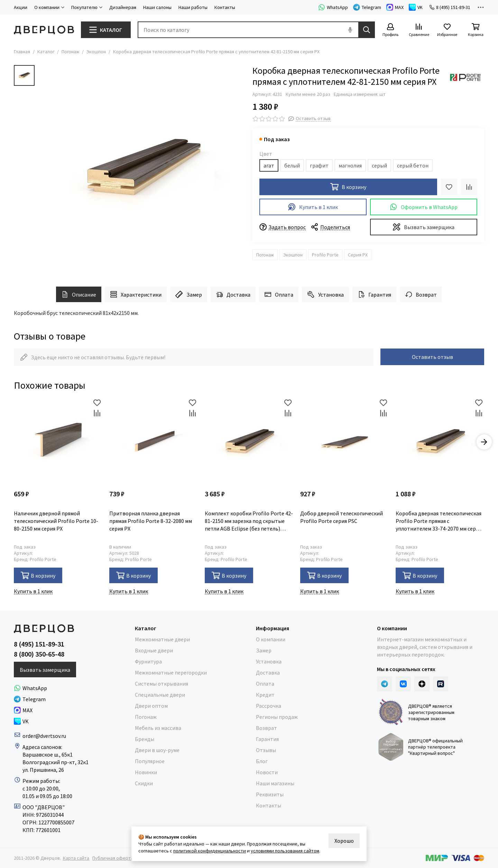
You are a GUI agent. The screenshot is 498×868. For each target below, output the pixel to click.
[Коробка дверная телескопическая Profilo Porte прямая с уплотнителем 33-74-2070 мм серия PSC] (440, 442)
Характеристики (136, 294)
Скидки (144, 783)
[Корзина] (476, 30)
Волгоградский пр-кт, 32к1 (56, 762)
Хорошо (344, 841)
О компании (271, 639)
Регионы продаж (277, 717)
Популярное (150, 761)
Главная (22, 52)
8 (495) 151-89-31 (450, 7)
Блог (262, 761)
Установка (325, 294)
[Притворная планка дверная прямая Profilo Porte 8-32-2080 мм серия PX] (154, 442)
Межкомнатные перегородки (171, 672)
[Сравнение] (419, 30)
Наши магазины (275, 783)
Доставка (233, 294)
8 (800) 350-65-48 (39, 654)
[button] (484, 442)
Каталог (46, 52)
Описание (79, 294)
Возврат (421, 294)
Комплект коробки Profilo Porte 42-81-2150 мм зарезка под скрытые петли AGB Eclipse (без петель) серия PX (249, 521)
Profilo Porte (325, 255)
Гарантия (374, 294)
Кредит (265, 695)
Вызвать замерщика (423, 227)
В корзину (38, 575)
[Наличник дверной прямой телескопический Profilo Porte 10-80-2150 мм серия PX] (58, 442)
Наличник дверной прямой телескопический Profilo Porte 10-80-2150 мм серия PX (56, 521)
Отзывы (266, 750)
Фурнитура (148, 661)
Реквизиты (270, 794)
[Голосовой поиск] (350, 30)
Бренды (145, 739)
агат (269, 165)
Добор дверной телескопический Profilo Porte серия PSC (342, 517)
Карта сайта (76, 858)
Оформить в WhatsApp (423, 207)
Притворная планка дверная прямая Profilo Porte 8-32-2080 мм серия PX (151, 521)
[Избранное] (447, 30)
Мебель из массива (158, 728)
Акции (21, 7)
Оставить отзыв (432, 357)
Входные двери (154, 650)
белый (292, 165)
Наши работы (193, 7)
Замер (188, 294)
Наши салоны (157, 7)
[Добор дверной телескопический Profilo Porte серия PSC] (344, 442)
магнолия (350, 165)
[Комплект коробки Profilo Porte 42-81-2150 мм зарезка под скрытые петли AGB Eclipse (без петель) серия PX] (249, 442)
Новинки (146, 772)
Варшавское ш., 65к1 (48, 754)
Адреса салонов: (43, 747)
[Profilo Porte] (465, 77)
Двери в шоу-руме (157, 750)
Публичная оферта (113, 858)
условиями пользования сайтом (285, 851)
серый (379, 165)
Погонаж (70, 52)
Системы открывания (162, 684)
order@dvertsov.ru (44, 736)
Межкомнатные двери (162, 639)
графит (319, 165)
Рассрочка (269, 706)
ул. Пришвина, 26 (43, 770)
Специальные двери (160, 695)
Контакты (225, 7)
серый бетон (413, 165)
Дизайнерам (123, 7)
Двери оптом (151, 706)
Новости (267, 772)
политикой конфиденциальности (210, 851)
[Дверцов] (44, 30)
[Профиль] (390, 30)
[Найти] (367, 30)
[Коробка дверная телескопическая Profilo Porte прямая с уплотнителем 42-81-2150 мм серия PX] (142, 169)
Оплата (279, 294)
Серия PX (358, 255)
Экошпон (96, 52)
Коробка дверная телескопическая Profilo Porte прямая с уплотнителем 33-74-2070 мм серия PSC (439, 521)
